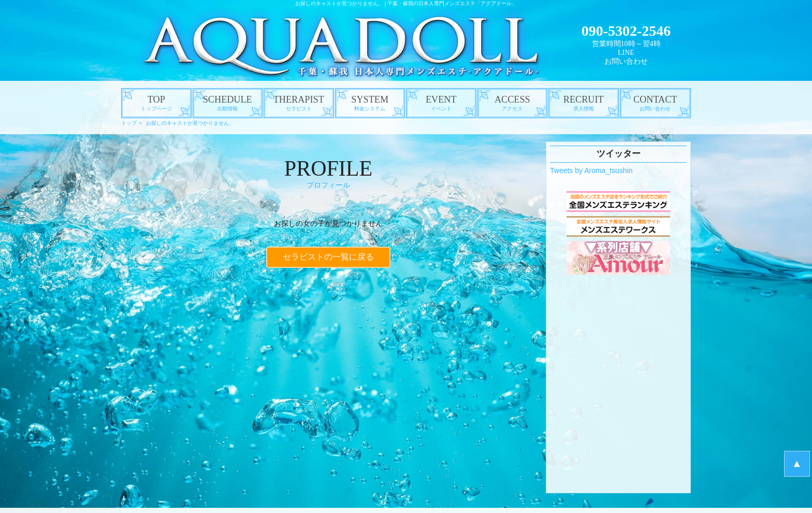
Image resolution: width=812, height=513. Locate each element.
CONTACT (656, 103)
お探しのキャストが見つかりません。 (190, 123)
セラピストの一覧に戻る (328, 255)
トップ (129, 123)
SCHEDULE (228, 103)
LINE (626, 53)
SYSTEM (370, 103)
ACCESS (513, 103)
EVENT (441, 103)
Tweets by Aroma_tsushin (591, 170)
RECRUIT (584, 103)
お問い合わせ (626, 61)
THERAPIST (299, 103)
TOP (156, 103)
